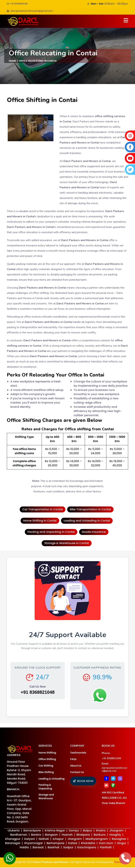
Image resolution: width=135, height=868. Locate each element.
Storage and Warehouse (46, 797)
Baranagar (13, 844)
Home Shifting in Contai (40, 521)
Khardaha (88, 844)
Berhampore (55, 844)
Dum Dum (106, 844)
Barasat (38, 848)
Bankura (100, 835)
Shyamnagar (33, 844)
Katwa (73, 844)
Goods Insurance (94, 532)
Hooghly (115, 835)
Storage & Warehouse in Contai (67, 544)
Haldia (24, 848)
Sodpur (68, 848)
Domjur (74, 831)
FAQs (73, 760)
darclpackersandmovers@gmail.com (115, 770)
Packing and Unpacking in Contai (51, 532)
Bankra (36, 835)
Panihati (106, 848)
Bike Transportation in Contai (90, 510)
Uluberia (14, 831)
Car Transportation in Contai (43, 510)
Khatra (101, 831)
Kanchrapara (87, 848)
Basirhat (54, 848)
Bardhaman (19, 835)
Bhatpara (83, 835)
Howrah (67, 835)
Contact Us (77, 773)
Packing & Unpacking (45, 787)
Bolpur (88, 831)
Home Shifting (47, 753)
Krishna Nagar (55, 831)
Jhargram (116, 831)
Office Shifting (47, 760)
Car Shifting (46, 766)
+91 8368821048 (18, 4)
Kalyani (30, 839)
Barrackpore (32, 831)
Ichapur (58, 839)
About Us (76, 766)
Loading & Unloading (52, 779)
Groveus (119, 863)
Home (12, 61)
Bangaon (52, 835)
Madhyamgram (97, 839)
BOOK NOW (83, 782)
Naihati (44, 839)
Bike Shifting (46, 773)
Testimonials (78, 753)
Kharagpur (13, 839)
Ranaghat (119, 839)
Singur (122, 844)
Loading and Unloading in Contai (87, 521)
